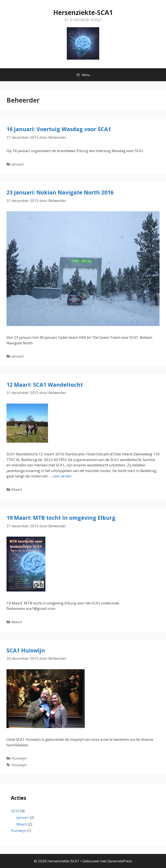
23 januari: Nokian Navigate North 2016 (60, 192)
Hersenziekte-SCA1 (83, 12)
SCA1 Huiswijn (26, 650)
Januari (18, 164)
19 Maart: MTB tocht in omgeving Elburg (61, 518)
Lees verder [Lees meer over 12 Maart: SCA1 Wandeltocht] (62, 476)
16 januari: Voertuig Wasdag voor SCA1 (59, 129)
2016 (15, 811)
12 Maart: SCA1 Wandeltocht (45, 385)
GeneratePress (120, 861)
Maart (17, 489)
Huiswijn (19, 758)
